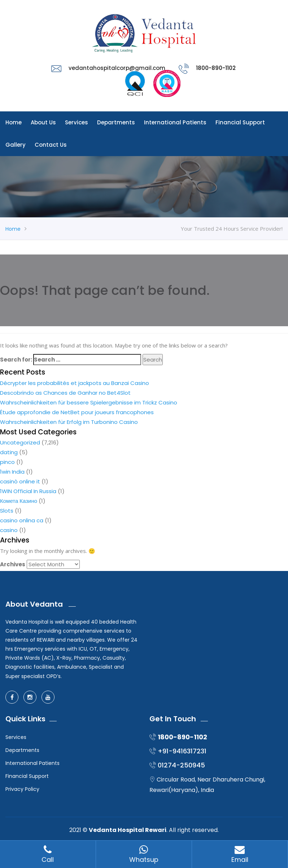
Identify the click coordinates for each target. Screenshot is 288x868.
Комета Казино (19, 501)
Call (48, 854)
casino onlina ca (22, 520)
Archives (13, 564)
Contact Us (51, 145)
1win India (12, 472)
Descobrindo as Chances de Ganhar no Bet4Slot (65, 393)
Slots (7, 511)
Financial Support (240, 122)
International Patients (175, 122)
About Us (43, 122)
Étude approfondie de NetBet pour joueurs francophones (77, 412)
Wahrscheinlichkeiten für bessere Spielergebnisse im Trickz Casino (89, 402)
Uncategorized (20, 442)
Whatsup (144, 854)
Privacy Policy (22, 789)
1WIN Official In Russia (28, 491)
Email (240, 854)
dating (9, 452)
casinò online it (20, 481)
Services (77, 122)
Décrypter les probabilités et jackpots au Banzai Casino (75, 383)
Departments (116, 122)
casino (9, 530)
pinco (7, 462)
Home (14, 122)
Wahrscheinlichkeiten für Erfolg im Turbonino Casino (69, 422)
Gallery (16, 145)
